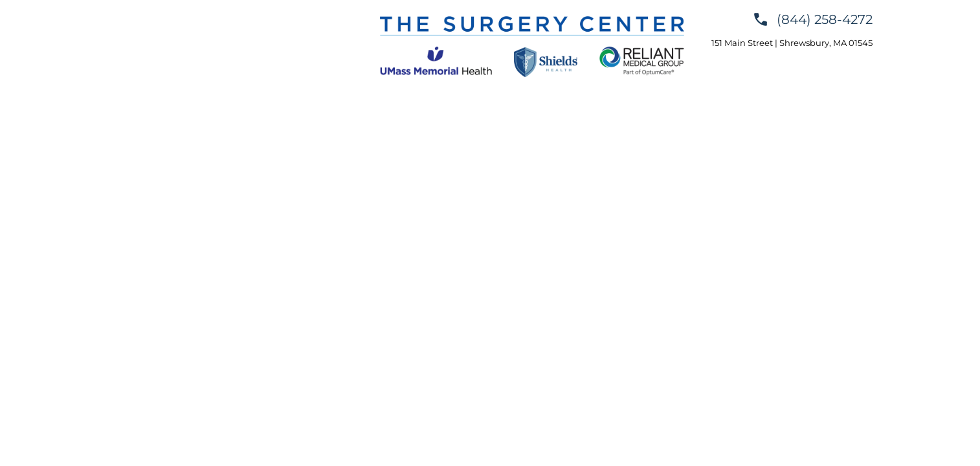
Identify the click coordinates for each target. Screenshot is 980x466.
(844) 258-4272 (825, 19)
